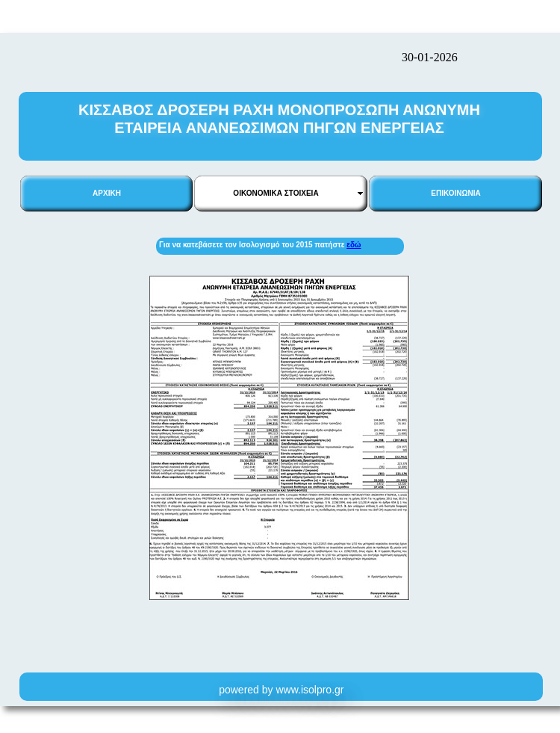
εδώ (354, 245)
